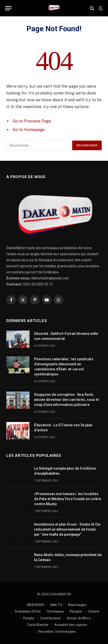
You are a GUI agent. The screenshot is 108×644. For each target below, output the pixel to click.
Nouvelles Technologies (57, 632)
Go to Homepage (29, 130)
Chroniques (55, 611)
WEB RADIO (36, 605)
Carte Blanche (38, 625)
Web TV (56, 605)
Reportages (77, 605)
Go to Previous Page (32, 121)
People (29, 618)
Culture (93, 611)
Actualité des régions (71, 625)
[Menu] (8, 8)
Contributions (50, 618)
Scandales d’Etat (28, 611)
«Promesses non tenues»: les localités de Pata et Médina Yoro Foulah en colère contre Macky (68, 499)
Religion (76, 611)
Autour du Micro (79, 618)
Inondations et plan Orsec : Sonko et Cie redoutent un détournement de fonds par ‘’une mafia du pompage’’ (67, 529)
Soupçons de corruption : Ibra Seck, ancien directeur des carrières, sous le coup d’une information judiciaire (66, 400)
